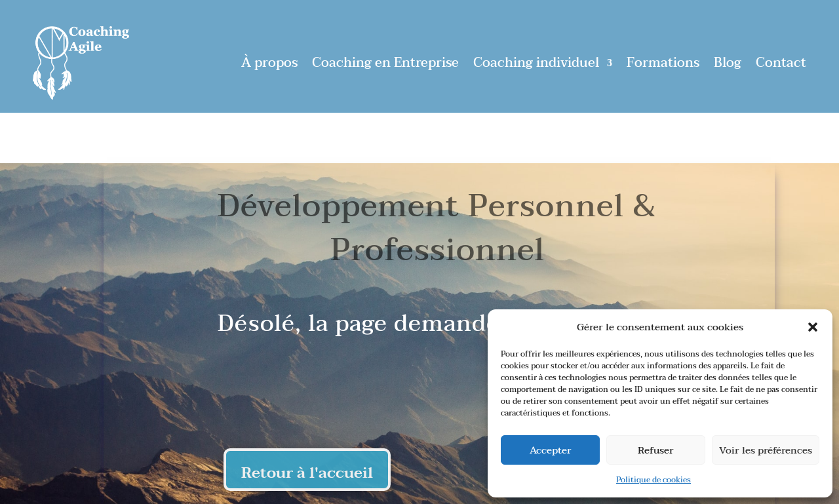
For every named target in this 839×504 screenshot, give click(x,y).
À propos (269, 63)
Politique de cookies (654, 480)
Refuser (656, 450)
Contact (781, 63)
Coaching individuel (536, 63)
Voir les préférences (766, 450)
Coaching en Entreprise (385, 63)
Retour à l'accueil (307, 473)
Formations (663, 63)
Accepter (551, 450)
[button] (813, 327)
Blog (728, 63)
